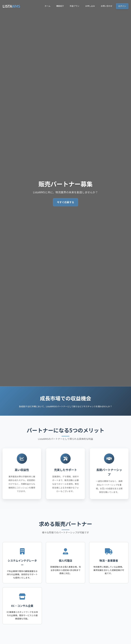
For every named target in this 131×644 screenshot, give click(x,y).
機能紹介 (60, 6)
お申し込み (90, 6)
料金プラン (75, 6)
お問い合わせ (107, 6)
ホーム (48, 6)
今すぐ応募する (65, 202)
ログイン (122, 6)
